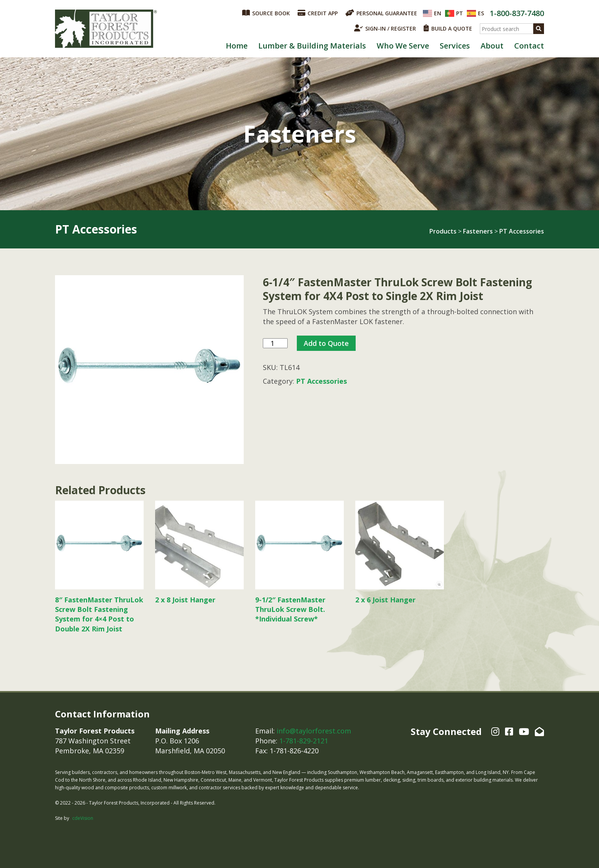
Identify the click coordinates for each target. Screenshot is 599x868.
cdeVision (83, 818)
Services (455, 46)
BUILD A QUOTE (448, 28)
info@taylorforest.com (314, 731)
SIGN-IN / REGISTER (385, 28)
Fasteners (478, 231)
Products (443, 231)
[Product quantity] (275, 343)
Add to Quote (326, 343)
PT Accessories (522, 231)
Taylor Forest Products (106, 29)
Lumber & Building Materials (312, 46)
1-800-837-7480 (517, 13)
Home (237, 46)
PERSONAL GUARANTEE (381, 13)
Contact (529, 46)
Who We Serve (403, 46)
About (492, 46)
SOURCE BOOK (266, 13)
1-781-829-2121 (304, 741)
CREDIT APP (318, 13)
